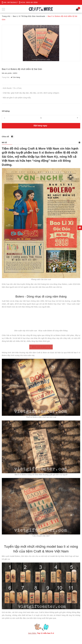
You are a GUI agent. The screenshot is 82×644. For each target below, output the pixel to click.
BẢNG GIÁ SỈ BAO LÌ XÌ (41, 347)
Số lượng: (6, 111)
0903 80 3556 (32, 2)
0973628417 (13, 2)
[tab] (41, 143)
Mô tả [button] (4, 142)
